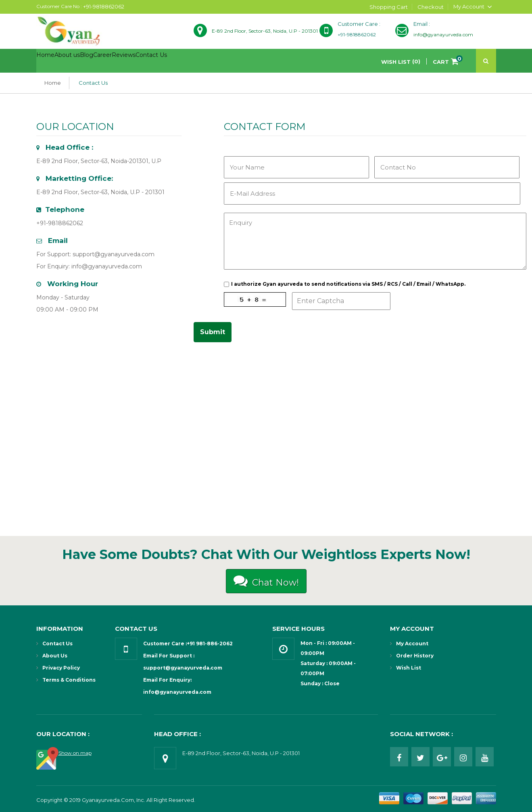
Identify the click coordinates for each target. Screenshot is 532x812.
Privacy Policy (61, 668)
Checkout (431, 7)
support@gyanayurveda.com (114, 254)
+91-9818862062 (104, 6)
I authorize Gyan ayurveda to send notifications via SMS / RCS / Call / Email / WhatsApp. (348, 284)
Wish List (409, 668)
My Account (412, 644)
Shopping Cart (389, 7)
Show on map (75, 753)
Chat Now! (266, 581)
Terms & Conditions (69, 680)
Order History (415, 656)
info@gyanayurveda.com (107, 266)
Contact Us (93, 83)
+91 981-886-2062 (210, 644)
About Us (55, 656)
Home (53, 83)
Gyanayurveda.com (108, 800)
